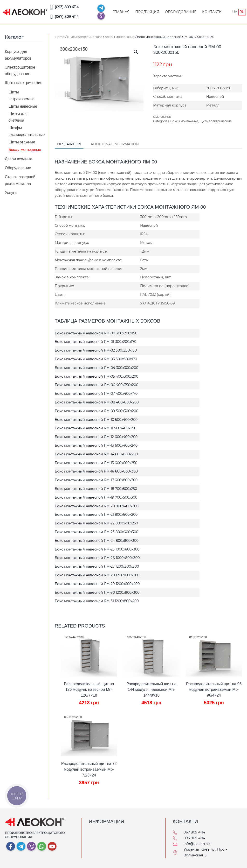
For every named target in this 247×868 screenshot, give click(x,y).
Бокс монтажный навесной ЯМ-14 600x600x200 (96, 454)
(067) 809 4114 (64, 17)
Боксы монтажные (120, 37)
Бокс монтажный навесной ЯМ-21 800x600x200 (96, 515)
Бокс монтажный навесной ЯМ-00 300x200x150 (96, 333)
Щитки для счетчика (18, 117)
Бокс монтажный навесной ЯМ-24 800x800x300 (97, 541)
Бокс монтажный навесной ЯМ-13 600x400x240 (96, 445)
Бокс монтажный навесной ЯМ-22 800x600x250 (96, 523)
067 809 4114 (194, 832)
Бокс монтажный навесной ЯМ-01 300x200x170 (96, 342)
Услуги (11, 193)
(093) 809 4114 (64, 7)
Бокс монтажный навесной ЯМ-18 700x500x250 (96, 489)
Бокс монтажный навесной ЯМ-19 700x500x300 (96, 497)
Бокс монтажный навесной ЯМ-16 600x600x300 (96, 471)
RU (242, 12)
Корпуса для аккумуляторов (18, 55)
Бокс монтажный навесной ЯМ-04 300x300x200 (96, 368)
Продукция (147, 12)
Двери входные (19, 159)
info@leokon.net (197, 844)
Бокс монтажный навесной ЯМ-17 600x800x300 (96, 480)
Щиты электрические (85, 37)
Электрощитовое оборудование (20, 71)
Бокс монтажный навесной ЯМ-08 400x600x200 (97, 402)
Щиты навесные (23, 106)
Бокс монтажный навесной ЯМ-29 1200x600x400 (97, 584)
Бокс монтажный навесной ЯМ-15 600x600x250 (96, 463)
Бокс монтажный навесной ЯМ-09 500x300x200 (96, 411)
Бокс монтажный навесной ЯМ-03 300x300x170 (96, 359)
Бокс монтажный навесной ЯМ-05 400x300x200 (96, 376)
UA (235, 12)
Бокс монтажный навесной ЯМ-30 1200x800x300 (97, 593)
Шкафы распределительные (27, 131)
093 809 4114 (194, 838)
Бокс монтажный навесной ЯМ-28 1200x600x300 (97, 575)
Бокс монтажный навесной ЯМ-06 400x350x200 (96, 385)
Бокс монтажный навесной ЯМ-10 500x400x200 (96, 420)
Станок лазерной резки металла (20, 180)
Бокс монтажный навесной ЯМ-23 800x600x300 (96, 532)
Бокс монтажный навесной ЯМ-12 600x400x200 (96, 437)
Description (69, 144)
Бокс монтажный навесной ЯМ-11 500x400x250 (96, 428)
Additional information (115, 144)
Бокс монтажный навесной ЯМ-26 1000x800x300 (97, 558)
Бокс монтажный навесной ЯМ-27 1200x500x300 (97, 566)
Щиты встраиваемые (21, 95)
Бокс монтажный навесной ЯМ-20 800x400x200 (97, 506)
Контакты (212, 12)
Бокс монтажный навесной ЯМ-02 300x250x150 (96, 350)
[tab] (67, 145)
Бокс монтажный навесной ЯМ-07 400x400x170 (96, 394)
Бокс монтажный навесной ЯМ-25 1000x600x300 (97, 549)
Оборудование (181, 12)
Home (60, 37)
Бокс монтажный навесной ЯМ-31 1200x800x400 (97, 601)
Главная (121, 12)
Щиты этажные (22, 142)
